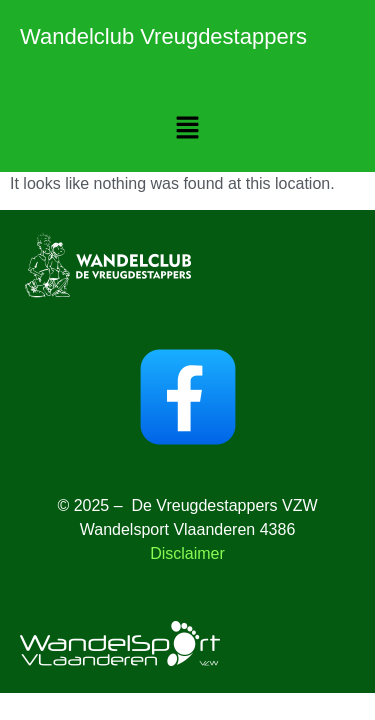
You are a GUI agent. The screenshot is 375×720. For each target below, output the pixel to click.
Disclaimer (187, 553)
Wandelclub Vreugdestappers (163, 36)
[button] (187, 129)
